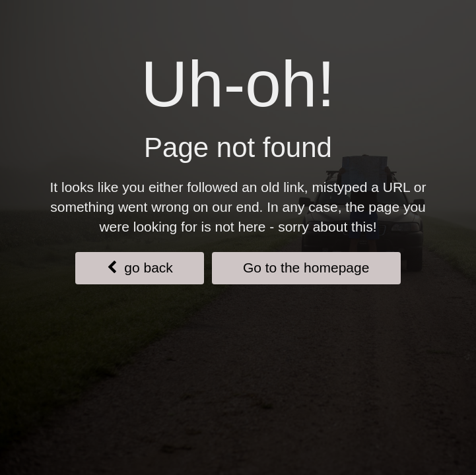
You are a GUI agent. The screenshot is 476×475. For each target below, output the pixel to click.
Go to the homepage (306, 268)
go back (140, 268)
